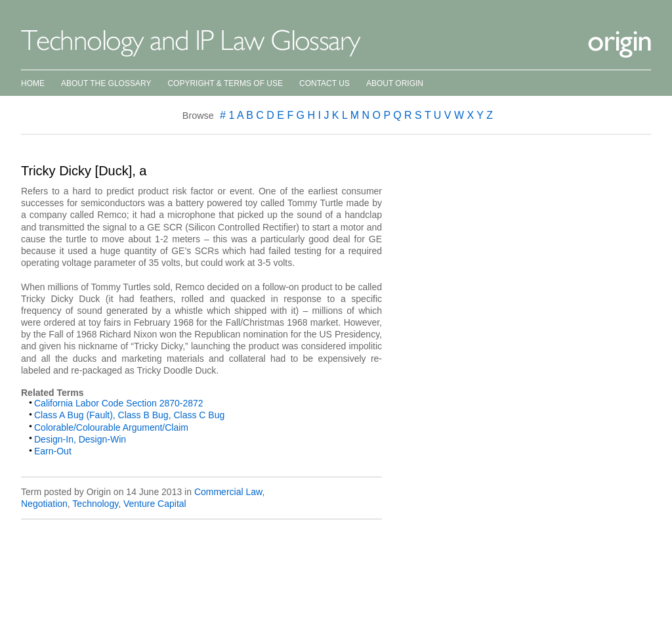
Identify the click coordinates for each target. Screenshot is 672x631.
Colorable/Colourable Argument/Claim (111, 427)
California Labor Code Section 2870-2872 (119, 403)
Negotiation (44, 504)
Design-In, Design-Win (80, 439)
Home (33, 83)
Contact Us (325, 83)
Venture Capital (155, 504)
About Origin (395, 83)
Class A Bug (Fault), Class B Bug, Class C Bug (129, 415)
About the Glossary (106, 83)
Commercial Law (228, 492)
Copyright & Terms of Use (225, 83)
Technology (95, 504)
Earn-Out (53, 451)
